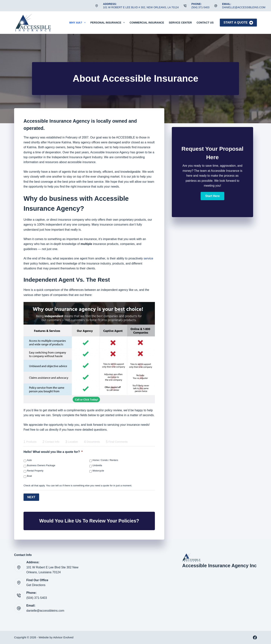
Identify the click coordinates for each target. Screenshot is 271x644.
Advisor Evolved (63, 637)
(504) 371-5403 (200, 7)
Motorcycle (98, 471)
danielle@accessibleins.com (244, 7)
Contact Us (205, 23)
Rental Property (35, 471)
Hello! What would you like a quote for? (53, 452)
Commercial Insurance (147, 23)
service (148, 258)
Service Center (180, 23)
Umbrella (97, 465)
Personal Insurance (108, 23)
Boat (29, 476)
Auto (29, 460)
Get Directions (36, 585)
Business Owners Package (41, 465)
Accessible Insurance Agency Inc (219, 565)
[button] (212, 196)
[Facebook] (255, 637)
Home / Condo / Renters (105, 460)
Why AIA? (78, 23)
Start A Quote (238, 23)
